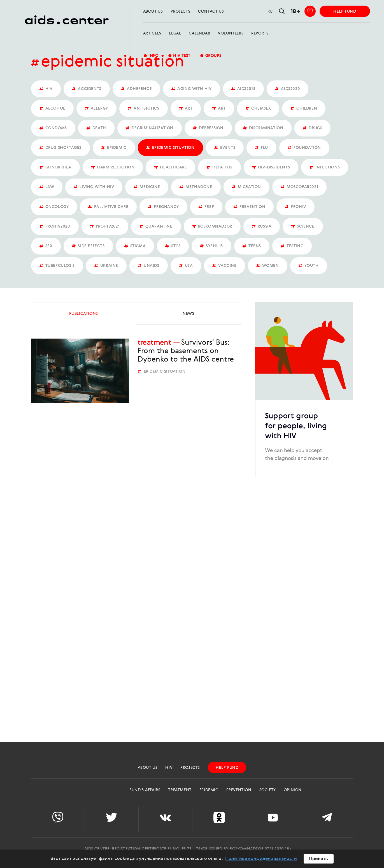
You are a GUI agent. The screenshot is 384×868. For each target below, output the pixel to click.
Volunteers (231, 33)
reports (260, 33)
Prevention (239, 790)
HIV (169, 768)
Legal (175, 33)
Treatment (154, 343)
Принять (319, 859)
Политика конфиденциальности (261, 859)
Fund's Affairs (145, 790)
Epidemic (209, 790)
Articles (152, 33)
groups (210, 56)
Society (268, 790)
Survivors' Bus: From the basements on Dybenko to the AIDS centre (186, 351)
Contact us (211, 11)
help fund (345, 11)
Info (151, 56)
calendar (199, 33)
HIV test (179, 56)
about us (153, 11)
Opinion (293, 790)
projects (180, 11)
